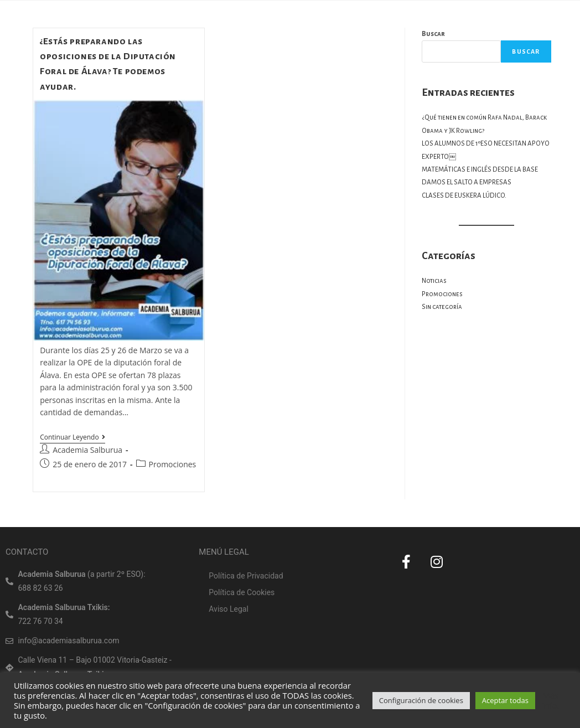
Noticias (434, 281)
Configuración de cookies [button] (421, 700)
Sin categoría (442, 307)
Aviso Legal (229, 609)
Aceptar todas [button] (505, 700)
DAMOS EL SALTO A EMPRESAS (467, 182)
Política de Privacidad (246, 576)
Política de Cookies (242, 592)
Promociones (173, 464)
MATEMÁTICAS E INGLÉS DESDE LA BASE (480, 170)
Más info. (551, 700)
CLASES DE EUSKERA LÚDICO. (464, 196)
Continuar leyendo (72, 438)
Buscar (433, 34)
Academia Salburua (87, 450)
